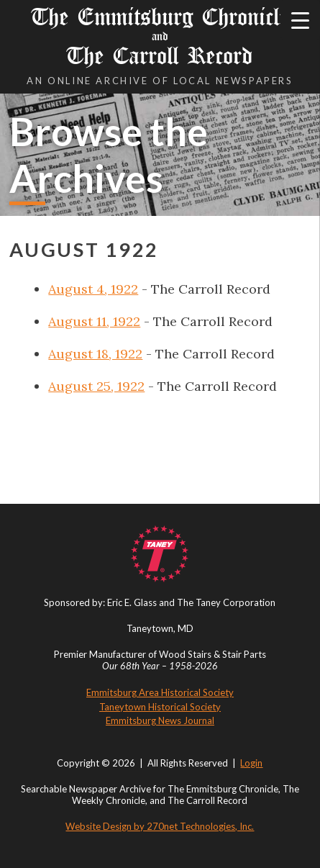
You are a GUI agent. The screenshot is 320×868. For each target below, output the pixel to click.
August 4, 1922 (93, 289)
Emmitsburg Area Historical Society (160, 692)
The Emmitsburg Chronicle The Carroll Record (160, 36)
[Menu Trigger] (300, 20)
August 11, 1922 (94, 321)
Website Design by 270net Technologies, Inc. (160, 826)
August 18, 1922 (95, 354)
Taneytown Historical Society (160, 707)
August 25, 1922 (96, 386)
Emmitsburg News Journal (160, 720)
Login (251, 763)
